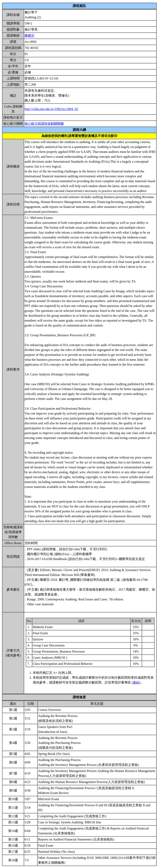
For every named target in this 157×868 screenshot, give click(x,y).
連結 (136, 682)
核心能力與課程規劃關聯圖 (44, 124)
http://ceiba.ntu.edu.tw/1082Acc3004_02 (51, 109)
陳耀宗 (29, 36)
